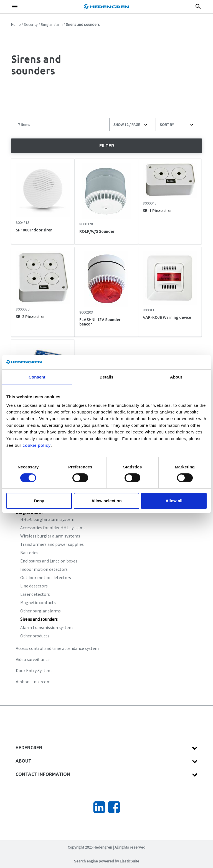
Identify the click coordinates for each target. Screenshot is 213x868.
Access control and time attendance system (57, 648)
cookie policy (37, 445)
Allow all (174, 501)
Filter (107, 146)
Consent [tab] (37, 377)
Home (16, 24)
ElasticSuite (130, 861)
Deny (39, 501)
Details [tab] (106, 377)
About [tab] (176, 377)
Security (31, 24)
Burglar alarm (52, 24)
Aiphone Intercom (33, 682)
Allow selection (106, 501)
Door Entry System (34, 670)
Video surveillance (33, 659)
